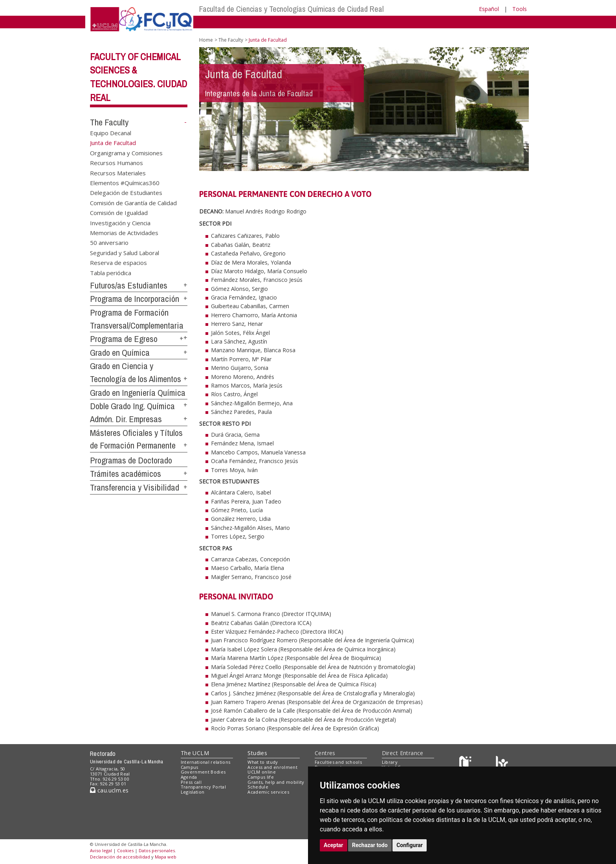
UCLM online (262, 772)
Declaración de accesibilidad (120, 857)
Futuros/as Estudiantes (129, 285)
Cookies (125, 850)
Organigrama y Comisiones (126, 153)
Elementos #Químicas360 (125, 182)
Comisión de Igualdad (119, 213)
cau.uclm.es (109, 790)
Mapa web (166, 857)
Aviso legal (101, 850)
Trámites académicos (126, 474)
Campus (190, 767)
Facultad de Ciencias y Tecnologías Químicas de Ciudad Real (291, 9)
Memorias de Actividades (124, 233)
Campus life (261, 777)
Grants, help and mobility (276, 782)
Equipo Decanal (111, 132)
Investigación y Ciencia (120, 222)
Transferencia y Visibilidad (135, 487)
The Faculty (109, 122)
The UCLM (195, 753)
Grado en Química (120, 353)
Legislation (193, 792)
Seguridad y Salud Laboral (125, 252)
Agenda (189, 777)
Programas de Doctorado (131, 460)
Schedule (258, 787)
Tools (520, 9)
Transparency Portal (203, 787)
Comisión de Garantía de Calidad (133, 202)
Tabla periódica (111, 272)
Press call (191, 782)
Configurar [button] (410, 845)
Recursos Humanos (116, 163)
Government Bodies (203, 772)
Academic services (268, 792)
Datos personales (157, 850)
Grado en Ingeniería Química (138, 393)
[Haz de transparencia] (467, 764)
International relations (206, 762)
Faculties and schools (338, 762)
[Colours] (502, 764)
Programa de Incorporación (135, 299)
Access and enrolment (272, 767)
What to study (263, 762)
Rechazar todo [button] (370, 845)
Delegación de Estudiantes (126, 193)
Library (390, 762)
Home (206, 40)
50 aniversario (109, 243)
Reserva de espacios (118, 263)
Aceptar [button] (334, 845)
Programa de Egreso (124, 339)
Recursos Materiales (118, 173)
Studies (257, 753)
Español (489, 9)
